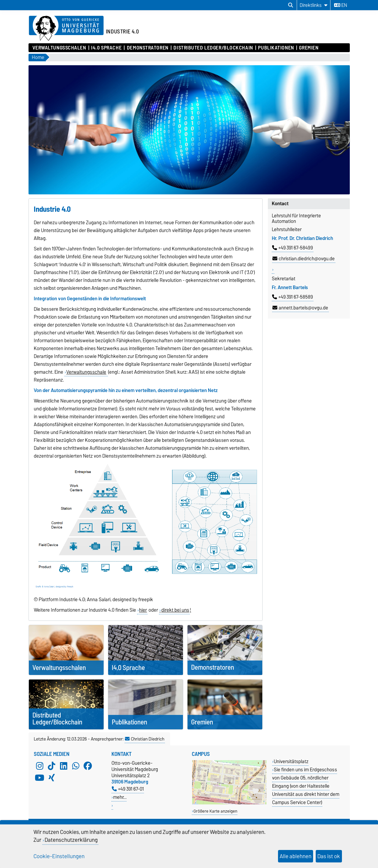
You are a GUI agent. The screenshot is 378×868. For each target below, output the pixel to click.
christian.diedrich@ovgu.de (304, 259)
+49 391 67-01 (128, 789)
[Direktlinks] (314, 5)
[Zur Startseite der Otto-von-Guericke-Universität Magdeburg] (66, 29)
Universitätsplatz (291, 761)
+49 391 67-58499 (292, 248)
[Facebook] (88, 766)
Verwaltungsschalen (59, 48)
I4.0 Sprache (106, 48)
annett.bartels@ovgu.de (300, 308)
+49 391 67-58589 (292, 297)
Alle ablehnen (296, 856)
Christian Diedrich (145, 739)
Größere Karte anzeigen (215, 811)
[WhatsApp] (76, 766)
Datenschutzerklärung (71, 840)
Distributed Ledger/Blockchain (213, 48)
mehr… (120, 797)
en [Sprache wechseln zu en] (341, 5)
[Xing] (51, 778)
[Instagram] (40, 766)
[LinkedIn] (64, 766)
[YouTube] (40, 778)
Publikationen (276, 48)
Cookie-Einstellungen (59, 856)
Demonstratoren (148, 48)
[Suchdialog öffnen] (291, 5)
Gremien (309, 48)
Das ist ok (329, 856)
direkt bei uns (175, 610)
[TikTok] (51, 766)
